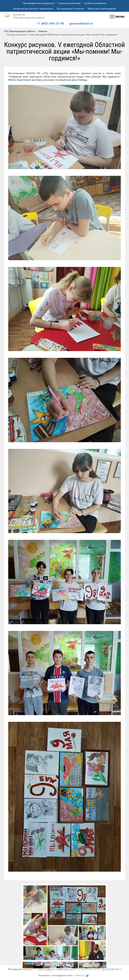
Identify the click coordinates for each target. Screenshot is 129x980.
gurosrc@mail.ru (81, 23)
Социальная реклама (69, 3)
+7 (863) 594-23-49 (50, 23)
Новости (43, 31)
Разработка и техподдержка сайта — (61, 975)
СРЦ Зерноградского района (19, 31)
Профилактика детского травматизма (33, 8)
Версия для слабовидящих (102, 8)
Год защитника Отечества (70, 8)
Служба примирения (95, 3)
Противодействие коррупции (38, 3)
